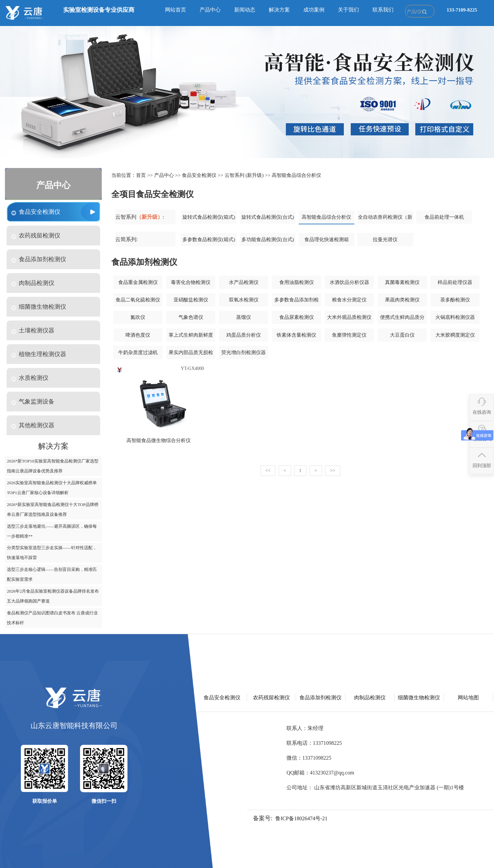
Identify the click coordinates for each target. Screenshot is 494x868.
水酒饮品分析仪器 (349, 282)
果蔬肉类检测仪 (402, 300)
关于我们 (348, 10)
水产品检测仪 (244, 282)
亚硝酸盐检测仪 (191, 300)
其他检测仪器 (33, 425)
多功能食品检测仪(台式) (268, 239)
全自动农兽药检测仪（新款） (385, 219)
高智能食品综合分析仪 (296, 175)
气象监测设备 (33, 402)
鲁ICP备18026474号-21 (301, 818)
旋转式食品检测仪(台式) (268, 217)
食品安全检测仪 (36, 212)
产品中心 (210, 10)
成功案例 (314, 10)
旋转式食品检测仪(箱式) (209, 217)
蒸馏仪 (244, 317)
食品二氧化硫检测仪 (138, 300)
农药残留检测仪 (36, 236)
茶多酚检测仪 (455, 300)
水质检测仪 (30, 378)
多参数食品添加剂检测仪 (297, 302)
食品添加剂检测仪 (39, 259)
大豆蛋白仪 (402, 335)
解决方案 (279, 10)
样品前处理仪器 (455, 282)
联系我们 (383, 10)
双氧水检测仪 (244, 300)
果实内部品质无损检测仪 (191, 355)
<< (268, 471)
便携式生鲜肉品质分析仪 (402, 320)
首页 (141, 175)
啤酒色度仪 (138, 335)
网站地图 (468, 698)
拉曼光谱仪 (385, 239)
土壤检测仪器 (33, 331)
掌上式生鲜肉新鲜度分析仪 (191, 337)
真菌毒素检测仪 (402, 282)
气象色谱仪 (191, 317)
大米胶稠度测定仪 (455, 335)
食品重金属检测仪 (138, 282)
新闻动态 (245, 10)
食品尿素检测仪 (297, 317)
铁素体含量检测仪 (296, 335)
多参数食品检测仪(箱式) (209, 239)
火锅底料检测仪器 (455, 317)
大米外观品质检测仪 (349, 317)
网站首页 (176, 10)
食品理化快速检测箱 (327, 239)
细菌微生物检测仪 (39, 307)
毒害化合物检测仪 (191, 282)
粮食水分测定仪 (349, 300)
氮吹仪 (138, 317)
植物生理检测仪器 (39, 354)
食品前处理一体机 (444, 217)
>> (333, 471)
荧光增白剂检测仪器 (244, 352)
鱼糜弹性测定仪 (349, 335)
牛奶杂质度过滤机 (138, 352)
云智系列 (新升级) (244, 175)
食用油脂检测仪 (297, 282)
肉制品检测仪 (33, 283)
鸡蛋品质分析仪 (244, 335)
